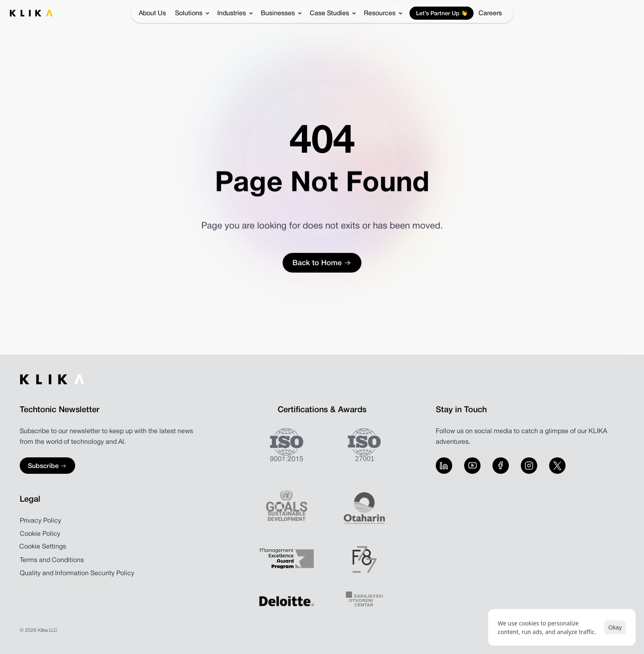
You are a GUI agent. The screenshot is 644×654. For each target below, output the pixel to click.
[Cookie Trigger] (43, 547)
